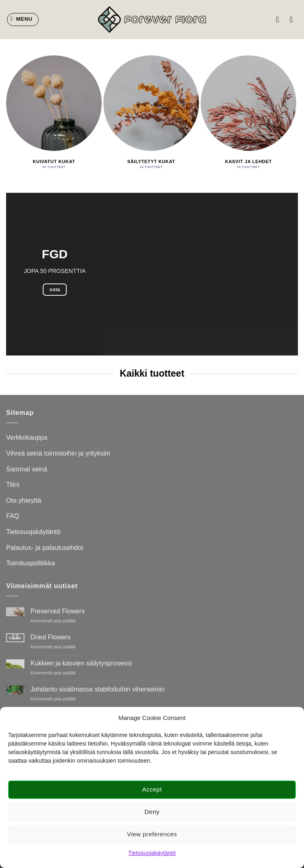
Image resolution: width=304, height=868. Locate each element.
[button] (23, 20)
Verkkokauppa (27, 437)
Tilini (13, 485)
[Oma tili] (280, 20)
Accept (152, 789)
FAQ (13, 516)
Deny (152, 812)
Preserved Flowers (58, 611)
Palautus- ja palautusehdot (45, 548)
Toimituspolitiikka (31, 563)
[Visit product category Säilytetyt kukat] (151, 113)
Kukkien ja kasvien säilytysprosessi (81, 663)
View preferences (152, 834)
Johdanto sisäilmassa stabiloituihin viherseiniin (98, 689)
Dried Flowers (51, 637)
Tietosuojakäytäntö (152, 853)
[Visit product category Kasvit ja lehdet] (248, 113)
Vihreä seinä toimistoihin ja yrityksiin (58, 453)
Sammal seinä (27, 469)
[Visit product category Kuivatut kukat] (54, 113)
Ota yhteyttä (24, 501)
